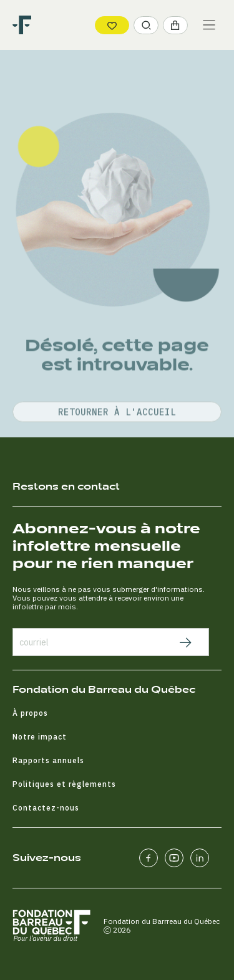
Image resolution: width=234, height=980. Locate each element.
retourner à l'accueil (117, 448)
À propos (30, 713)
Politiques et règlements (64, 784)
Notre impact (40, 737)
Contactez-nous (46, 808)
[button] (146, 25)
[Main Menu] (209, 25)
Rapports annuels (48, 760)
